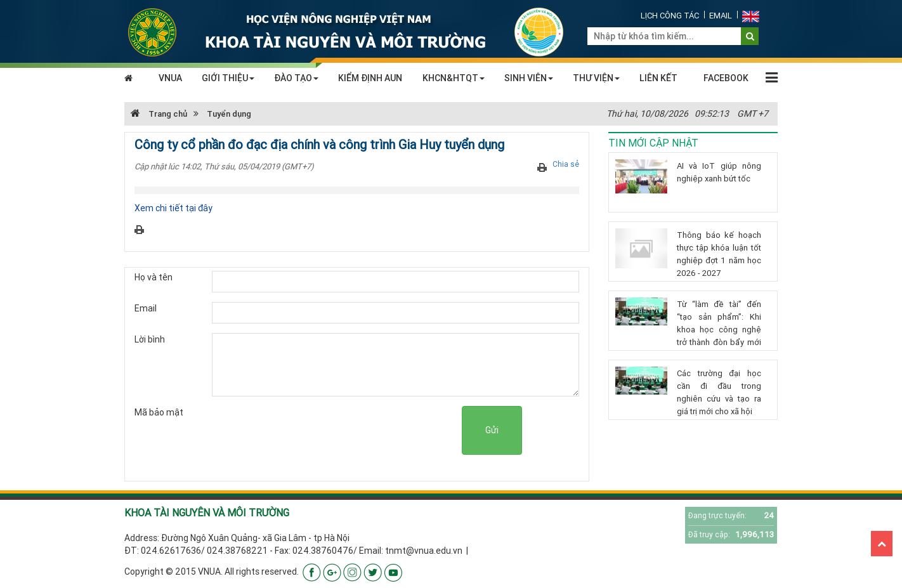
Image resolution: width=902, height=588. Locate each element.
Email (721, 16)
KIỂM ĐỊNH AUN (370, 78)
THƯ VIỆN (596, 78)
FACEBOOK (726, 78)
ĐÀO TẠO (296, 78)
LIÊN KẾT (658, 78)
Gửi (492, 430)
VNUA (170, 78)
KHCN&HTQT (454, 78)
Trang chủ (159, 114)
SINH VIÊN (529, 78)
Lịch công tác (670, 16)
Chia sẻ (566, 164)
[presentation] (365, 431)
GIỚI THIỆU (228, 78)
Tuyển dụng (229, 114)
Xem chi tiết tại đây (173, 208)
